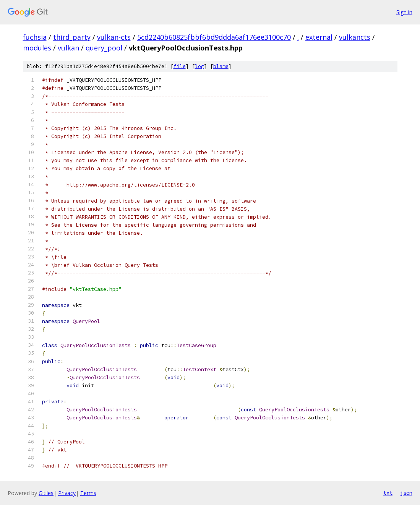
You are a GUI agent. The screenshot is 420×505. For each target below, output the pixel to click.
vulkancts (355, 37)
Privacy (67, 493)
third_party (72, 37)
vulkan (68, 48)
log (199, 66)
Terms (88, 493)
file (180, 66)
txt (388, 493)
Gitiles (46, 493)
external (319, 37)
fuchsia (35, 37)
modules (37, 48)
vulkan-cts (114, 37)
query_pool (104, 48)
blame (221, 66)
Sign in (404, 12)
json (406, 493)
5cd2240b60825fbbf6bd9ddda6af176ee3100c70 (214, 37)
